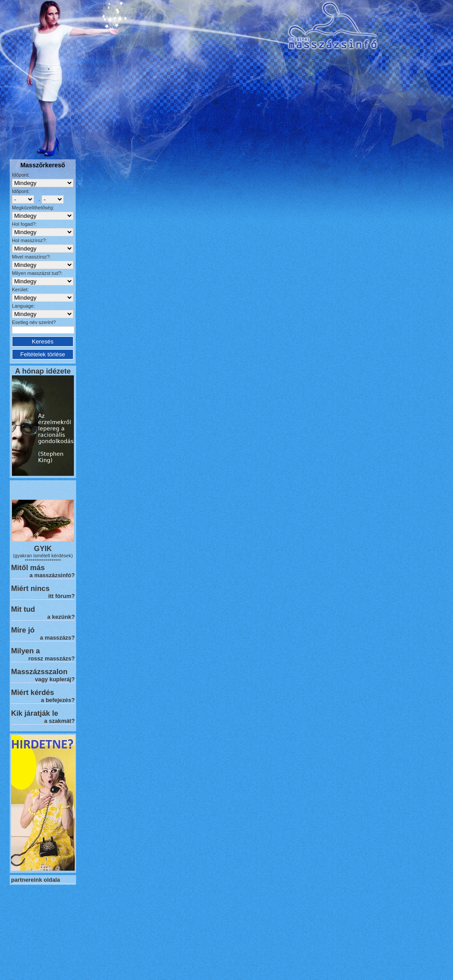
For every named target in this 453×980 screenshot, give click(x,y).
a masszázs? (57, 638)
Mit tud (23, 609)
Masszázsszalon (39, 671)
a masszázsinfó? (52, 575)
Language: (23, 306)
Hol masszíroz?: (29, 240)
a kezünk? (61, 617)
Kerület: (20, 289)
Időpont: (21, 175)
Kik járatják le (35, 713)
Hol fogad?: (24, 224)
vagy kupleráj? (55, 679)
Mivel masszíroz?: (31, 257)
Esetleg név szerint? (34, 322)
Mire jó (23, 630)
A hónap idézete (43, 371)
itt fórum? (61, 596)
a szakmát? (60, 721)
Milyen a (25, 651)
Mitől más (28, 567)
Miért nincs (30, 588)
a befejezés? (58, 700)
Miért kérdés (33, 692)
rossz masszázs (50, 658)
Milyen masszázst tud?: (37, 273)
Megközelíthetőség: (33, 208)
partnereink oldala (36, 880)
